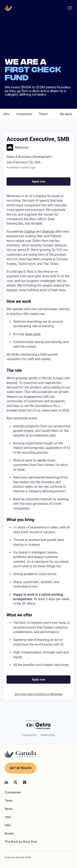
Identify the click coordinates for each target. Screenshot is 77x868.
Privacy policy (29, 735)
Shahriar (48, 232)
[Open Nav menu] (70, 8)
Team (9, 800)
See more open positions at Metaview (38, 694)
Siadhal (30, 232)
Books (9, 833)
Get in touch (21, 768)
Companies (13, 792)
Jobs (8, 817)
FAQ (8, 825)
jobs (6, 114)
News (9, 809)
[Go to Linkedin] (6, 782)
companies (24, 114)
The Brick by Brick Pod (21, 841)
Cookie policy (48, 735)
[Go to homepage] (21, 754)
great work (33, 334)
